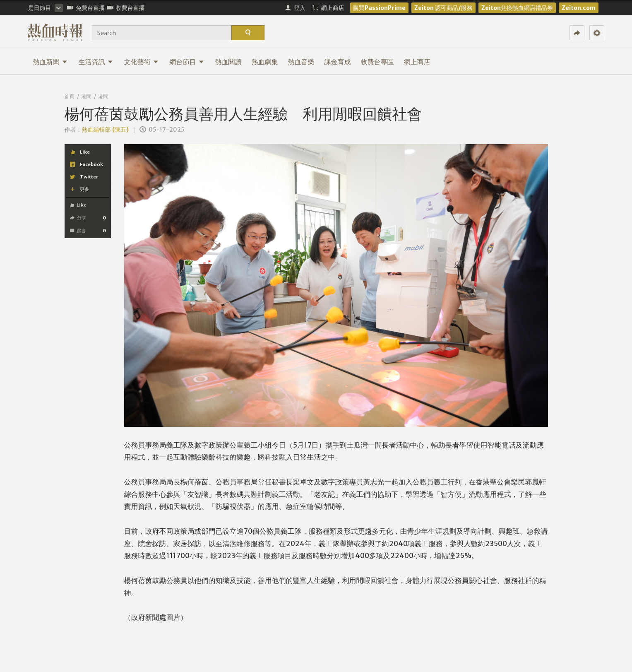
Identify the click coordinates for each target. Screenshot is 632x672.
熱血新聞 (50, 62)
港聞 (87, 96)
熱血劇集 (265, 62)
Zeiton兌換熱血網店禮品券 (517, 8)
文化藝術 (141, 62)
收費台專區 (377, 62)
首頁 (70, 96)
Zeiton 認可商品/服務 (443, 8)
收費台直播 (126, 8)
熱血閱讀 (228, 62)
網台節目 (187, 62)
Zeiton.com (579, 8)
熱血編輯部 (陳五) (105, 130)
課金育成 (338, 62)
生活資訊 (96, 62)
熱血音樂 (301, 62)
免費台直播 (86, 8)
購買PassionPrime (379, 8)
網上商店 (417, 62)
